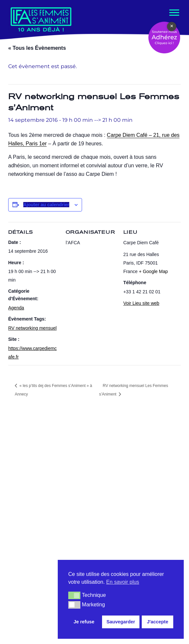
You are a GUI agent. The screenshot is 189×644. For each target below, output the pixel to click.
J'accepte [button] (158, 622)
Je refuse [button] (84, 622)
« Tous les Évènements (37, 48)
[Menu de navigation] (174, 13)
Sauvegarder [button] (121, 622)
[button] (74, 595)
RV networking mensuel (32, 328)
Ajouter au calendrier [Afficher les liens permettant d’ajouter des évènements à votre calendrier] (46, 205)
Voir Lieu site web (141, 304)
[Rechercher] (167, 466)
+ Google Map (153, 272)
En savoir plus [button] (123, 582)
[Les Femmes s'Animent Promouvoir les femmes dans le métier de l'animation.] (41, 19)
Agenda (16, 308)
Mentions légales (47, 632)
